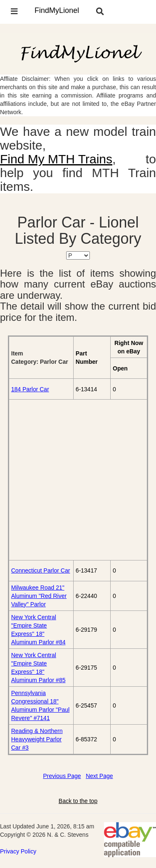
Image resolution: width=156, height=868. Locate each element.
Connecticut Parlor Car (41, 570)
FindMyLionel (57, 10)
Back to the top (78, 801)
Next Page (99, 776)
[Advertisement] (78, 480)
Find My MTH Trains (56, 159)
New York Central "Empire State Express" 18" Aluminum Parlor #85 (38, 668)
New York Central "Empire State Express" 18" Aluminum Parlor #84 (38, 630)
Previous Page (62, 776)
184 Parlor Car (30, 389)
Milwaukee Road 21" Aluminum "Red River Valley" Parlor (39, 596)
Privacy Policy (18, 851)
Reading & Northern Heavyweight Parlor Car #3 (37, 739)
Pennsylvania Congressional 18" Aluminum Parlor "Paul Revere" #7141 (40, 705)
